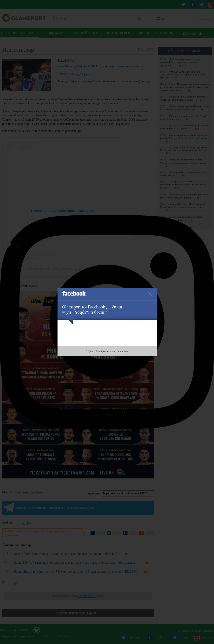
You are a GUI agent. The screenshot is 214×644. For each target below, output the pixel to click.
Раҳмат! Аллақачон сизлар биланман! (107, 351)
